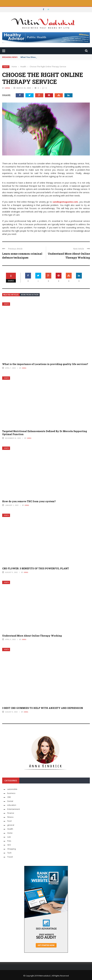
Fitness (10, 817)
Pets (9, 841)
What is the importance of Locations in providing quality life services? (45, 364)
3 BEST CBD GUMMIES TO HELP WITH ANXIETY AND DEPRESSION (43, 708)
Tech (9, 853)
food (9, 821)
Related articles (11, 295)
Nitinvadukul (45, 976)
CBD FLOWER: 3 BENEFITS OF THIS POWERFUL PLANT (36, 568)
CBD (9, 797)
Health (6, 67)
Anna (8, 88)
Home (10, 833)
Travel (10, 857)
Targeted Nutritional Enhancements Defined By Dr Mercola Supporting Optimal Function (45, 433)
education (12, 805)
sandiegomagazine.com (65, 202)
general (11, 825)
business (11, 793)
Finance (11, 813)
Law (9, 837)
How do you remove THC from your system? (29, 501)
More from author (30, 295)
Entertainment (14, 809)
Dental (10, 801)
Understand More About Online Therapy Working (32, 636)
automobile (12, 789)
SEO (9, 845)
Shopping (11, 849)
